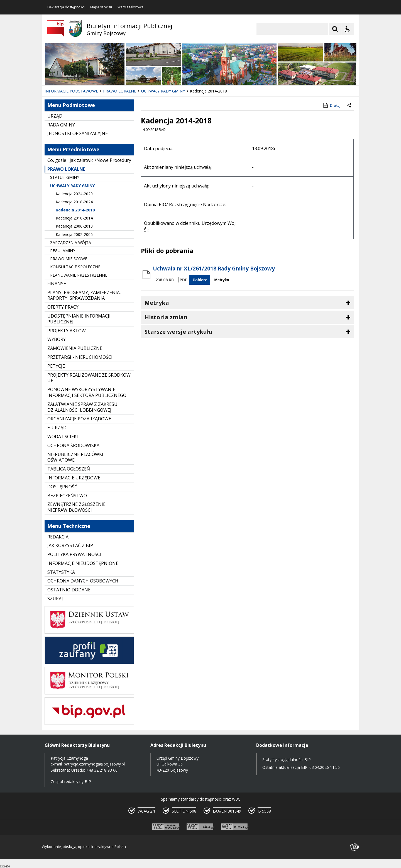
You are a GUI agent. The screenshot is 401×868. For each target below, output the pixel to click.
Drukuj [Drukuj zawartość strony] (331, 105)
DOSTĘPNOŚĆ (62, 487)
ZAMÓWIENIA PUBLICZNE (75, 348)
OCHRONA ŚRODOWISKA (73, 445)
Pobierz (200, 280)
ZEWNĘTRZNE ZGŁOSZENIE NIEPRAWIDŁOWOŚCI (76, 507)
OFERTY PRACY (63, 307)
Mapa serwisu (101, 7)
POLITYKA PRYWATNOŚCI (74, 554)
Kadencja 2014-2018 (75, 210)
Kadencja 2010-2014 (74, 218)
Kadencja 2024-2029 (74, 194)
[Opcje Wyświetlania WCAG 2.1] (348, 29)
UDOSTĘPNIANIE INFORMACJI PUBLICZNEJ (79, 319)
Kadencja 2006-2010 (74, 226)
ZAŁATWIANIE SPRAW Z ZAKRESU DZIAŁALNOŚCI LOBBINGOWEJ (82, 407)
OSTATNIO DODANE (69, 590)
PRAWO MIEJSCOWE (69, 259)
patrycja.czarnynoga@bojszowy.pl (94, 764)
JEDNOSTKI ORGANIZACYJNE (78, 133)
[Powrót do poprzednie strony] (350, 106)
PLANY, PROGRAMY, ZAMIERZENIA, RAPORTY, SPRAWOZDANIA (84, 295)
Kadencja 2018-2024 (74, 202)
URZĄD (55, 116)
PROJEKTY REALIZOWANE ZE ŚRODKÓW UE (89, 378)
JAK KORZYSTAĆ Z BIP (70, 545)
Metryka (222, 280)
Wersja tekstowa (130, 7)
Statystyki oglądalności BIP (287, 760)
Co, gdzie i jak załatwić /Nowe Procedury (89, 160)
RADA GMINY (61, 125)
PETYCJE (56, 366)
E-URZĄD (57, 428)
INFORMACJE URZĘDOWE (74, 478)
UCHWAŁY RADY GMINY (72, 186)
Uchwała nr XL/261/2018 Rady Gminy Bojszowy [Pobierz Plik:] (214, 269)
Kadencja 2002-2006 (74, 234)
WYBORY (57, 339)
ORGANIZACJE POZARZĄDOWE (79, 419)
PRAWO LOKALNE (66, 169)
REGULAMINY (63, 251)
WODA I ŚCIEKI (63, 437)
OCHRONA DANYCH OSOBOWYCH (83, 581)
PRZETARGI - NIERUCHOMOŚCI (80, 357)
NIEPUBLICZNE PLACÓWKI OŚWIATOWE (75, 457)
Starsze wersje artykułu (178, 332)
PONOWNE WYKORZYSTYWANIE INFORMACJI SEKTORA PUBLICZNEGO (87, 392)
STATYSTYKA (61, 572)
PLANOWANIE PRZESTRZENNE (79, 275)
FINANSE (57, 284)
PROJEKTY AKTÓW (67, 331)
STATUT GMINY (65, 177)
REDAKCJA (58, 537)
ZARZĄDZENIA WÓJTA (71, 242)
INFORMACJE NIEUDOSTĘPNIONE (83, 563)
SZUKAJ (55, 599)
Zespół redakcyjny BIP (71, 782)
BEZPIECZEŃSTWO (67, 496)
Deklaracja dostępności (66, 7)
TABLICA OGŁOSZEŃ (69, 469)
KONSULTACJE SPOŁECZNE (75, 267)
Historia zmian (166, 317)
